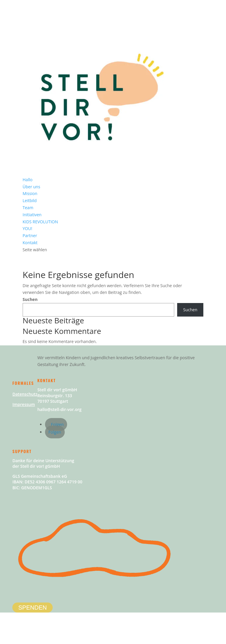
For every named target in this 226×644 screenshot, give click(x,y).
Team (28, 208)
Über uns (31, 187)
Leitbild (30, 200)
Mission (30, 193)
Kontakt (30, 243)
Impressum (24, 404)
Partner (30, 236)
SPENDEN (33, 608)
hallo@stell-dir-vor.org (59, 409)
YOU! (28, 228)
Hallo (28, 180)
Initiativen (32, 215)
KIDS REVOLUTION (40, 222)
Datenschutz (25, 394)
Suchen (30, 299)
